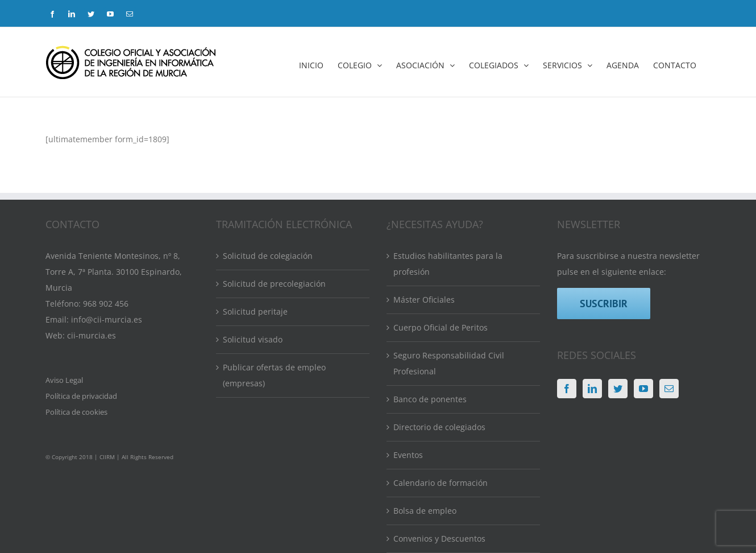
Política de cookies (76, 412)
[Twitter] (618, 389)
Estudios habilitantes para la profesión (448, 264)
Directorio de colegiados (439, 427)
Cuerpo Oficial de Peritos (441, 327)
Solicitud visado (253, 339)
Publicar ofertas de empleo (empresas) (274, 375)
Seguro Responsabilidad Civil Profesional (449, 363)
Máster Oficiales (424, 300)
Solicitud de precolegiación (274, 284)
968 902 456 (106, 304)
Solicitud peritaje (255, 311)
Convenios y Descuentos (439, 538)
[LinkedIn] (592, 389)
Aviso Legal (64, 380)
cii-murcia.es (92, 335)
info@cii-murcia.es (107, 319)
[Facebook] (567, 389)
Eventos (408, 455)
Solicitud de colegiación (268, 256)
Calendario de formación (441, 483)
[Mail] (669, 389)
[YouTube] (643, 389)
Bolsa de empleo (425, 511)
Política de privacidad (81, 396)
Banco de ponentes (430, 399)
